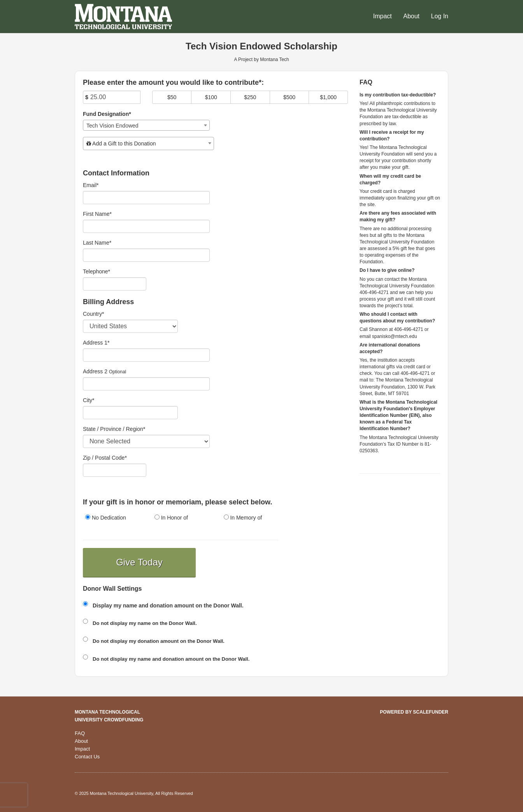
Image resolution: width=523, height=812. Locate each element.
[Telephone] (115, 284)
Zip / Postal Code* (105, 458)
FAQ (80, 733)
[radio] (112, 518)
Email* (91, 185)
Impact (383, 16)
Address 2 (95, 371)
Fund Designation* (107, 114)
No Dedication (106, 518)
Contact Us (87, 757)
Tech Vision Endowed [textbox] (112, 126)
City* (89, 400)
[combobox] (146, 125)
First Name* (97, 214)
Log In (440, 16)
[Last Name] (146, 255)
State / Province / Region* (114, 429)
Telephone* (97, 271)
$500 (289, 97)
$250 (250, 97)
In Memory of (243, 518)
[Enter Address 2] (146, 384)
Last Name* (97, 243)
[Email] (146, 198)
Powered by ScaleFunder (414, 712)
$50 (172, 97)
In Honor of (171, 518)
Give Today (139, 562)
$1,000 (328, 97)
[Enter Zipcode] (115, 470)
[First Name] (146, 226)
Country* (93, 314)
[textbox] (148, 143)
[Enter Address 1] (146, 355)
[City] (130, 413)
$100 (211, 97)
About (412, 16)
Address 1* (96, 343)
